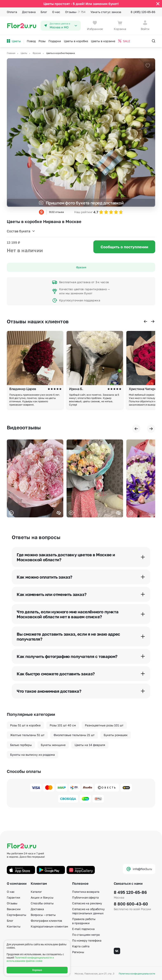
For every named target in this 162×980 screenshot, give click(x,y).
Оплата (12, 12)
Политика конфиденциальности (137, 973)
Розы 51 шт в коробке (25, 725)
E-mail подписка (83, 929)
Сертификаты (16, 915)
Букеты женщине (53, 745)
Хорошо (37, 970)
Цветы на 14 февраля (90, 745)
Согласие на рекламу (87, 903)
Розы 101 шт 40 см (63, 725)
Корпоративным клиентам (49, 926)
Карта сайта (81, 946)
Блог (44, 12)
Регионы (78, 952)
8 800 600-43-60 (131, 904)
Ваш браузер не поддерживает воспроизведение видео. (35, 478)
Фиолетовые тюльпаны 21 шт (74, 735)
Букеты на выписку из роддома (32, 755)
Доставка (29, 12)
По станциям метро (86, 935)
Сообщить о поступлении (124, 247)
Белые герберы (21, 745)
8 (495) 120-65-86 (143, 12)
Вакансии (14, 909)
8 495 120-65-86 (130, 892)
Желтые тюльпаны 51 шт (27, 735)
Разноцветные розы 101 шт (104, 725)
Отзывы (75, 12)
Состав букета (21, 231)
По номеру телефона (87, 940)
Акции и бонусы (42, 897)
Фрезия (81, 267)
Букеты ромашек (116, 735)
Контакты (14, 926)
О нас (56, 12)
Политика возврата (86, 892)
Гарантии (13, 897)
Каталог (36, 892)
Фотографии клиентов (46, 921)
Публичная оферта (85, 897)
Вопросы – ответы (43, 915)
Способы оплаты (42, 903)
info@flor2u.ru (139, 869)
